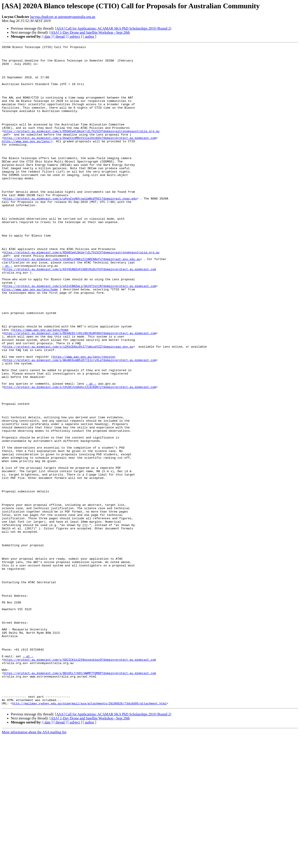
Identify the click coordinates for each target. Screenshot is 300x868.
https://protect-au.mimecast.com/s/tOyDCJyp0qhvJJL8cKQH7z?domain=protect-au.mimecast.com (80, 456)
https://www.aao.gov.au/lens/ (26, 161)
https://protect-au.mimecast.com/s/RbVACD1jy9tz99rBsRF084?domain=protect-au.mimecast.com (80, 391)
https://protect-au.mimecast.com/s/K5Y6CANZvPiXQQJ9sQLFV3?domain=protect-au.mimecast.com (80, 314)
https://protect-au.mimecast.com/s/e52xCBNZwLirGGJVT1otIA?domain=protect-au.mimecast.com (80, 334)
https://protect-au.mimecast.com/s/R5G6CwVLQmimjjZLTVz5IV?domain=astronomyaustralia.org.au (82, 149)
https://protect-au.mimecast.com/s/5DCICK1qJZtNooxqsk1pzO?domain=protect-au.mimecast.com (80, 783)
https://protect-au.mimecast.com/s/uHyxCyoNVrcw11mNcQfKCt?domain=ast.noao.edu (70, 229)
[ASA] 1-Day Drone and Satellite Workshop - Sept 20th (89, 32)
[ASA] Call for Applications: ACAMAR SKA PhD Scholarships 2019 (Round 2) (113, 28)
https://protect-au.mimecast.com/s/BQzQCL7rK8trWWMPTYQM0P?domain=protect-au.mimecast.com (80, 799)
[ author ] (90, 36)
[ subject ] (75, 36)
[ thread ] (60, 36)
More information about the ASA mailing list (34, 864)
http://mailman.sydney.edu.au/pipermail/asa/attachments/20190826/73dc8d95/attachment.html (89, 835)
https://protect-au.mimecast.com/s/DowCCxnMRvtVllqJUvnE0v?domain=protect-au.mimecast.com (80, 157)
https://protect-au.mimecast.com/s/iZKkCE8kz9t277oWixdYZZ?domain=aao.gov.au (68, 407)
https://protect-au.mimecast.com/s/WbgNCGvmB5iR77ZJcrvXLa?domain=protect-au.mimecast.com (80, 423)
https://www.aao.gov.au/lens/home (30, 338)
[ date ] (47, 36)
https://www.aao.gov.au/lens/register (84, 419)
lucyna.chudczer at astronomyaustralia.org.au (63, 17)
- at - (7, 310)
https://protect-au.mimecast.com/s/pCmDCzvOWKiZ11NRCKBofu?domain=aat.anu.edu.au (72, 302)
